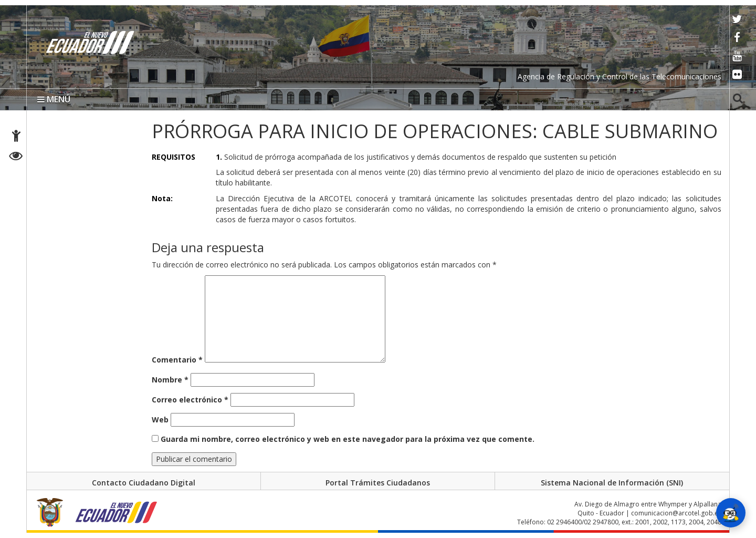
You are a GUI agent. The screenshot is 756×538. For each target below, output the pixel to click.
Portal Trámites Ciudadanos (378, 483)
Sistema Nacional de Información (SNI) (612, 483)
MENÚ (54, 99)
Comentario (177, 360)
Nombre (170, 380)
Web (160, 420)
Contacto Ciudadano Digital (144, 483)
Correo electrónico (190, 400)
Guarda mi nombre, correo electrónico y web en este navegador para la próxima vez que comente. (348, 439)
